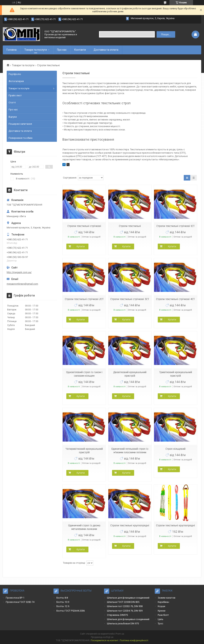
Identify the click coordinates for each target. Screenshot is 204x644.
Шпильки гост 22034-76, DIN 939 (125, 611)
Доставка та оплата (106, 50)
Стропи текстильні (130, 226)
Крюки (162, 611)
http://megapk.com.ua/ (19, 272)
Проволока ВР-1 (15, 598)
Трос (160, 623)
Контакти (80, 50)
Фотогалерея (16, 81)
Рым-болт (163, 615)
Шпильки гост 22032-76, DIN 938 (125, 606)
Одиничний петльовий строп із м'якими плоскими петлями (130, 451)
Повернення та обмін (21, 138)
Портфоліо (15, 74)
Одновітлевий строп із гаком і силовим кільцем (84, 374)
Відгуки (13, 117)
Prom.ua (120, 634)
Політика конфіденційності (134, 640)
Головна (12, 50)
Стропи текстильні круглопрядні (130, 525)
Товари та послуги (36, 50)
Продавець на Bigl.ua (102, 637)
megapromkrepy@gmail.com (22, 284)
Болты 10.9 (63, 602)
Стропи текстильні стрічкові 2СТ (84, 299)
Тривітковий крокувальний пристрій (176, 374)
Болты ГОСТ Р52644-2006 (71, 611)
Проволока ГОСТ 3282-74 (20, 602)
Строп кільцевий (175, 449)
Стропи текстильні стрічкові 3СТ (130, 299)
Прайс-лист (15, 95)
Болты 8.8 (62, 598)
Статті (12, 103)
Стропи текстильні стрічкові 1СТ (176, 226)
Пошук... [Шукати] (166, 34)
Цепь (161, 619)
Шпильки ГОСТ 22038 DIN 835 (123, 602)
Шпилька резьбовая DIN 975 (123, 623)
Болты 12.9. (63, 606)
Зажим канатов (167, 598)
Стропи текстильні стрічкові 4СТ (175, 299)
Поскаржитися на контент (105, 640)
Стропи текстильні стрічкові (84, 226)
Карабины (163, 602)
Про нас (62, 50)
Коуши (161, 606)
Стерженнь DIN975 (117, 615)
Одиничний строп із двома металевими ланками (84, 527)
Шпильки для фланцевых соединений (128, 598)
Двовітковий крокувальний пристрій (130, 374)
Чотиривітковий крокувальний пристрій (84, 451)
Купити (81, 246)
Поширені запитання (20, 124)
